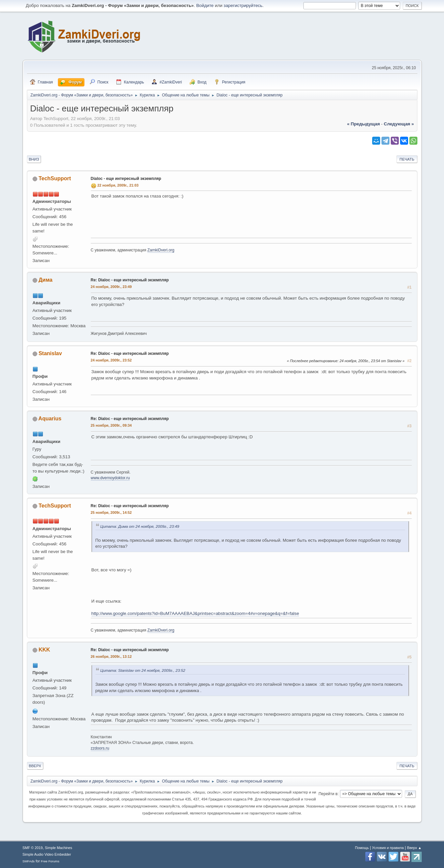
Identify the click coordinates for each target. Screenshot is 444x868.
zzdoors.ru (100, 748)
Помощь (362, 848)
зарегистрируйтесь (243, 5)
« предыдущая (363, 124)
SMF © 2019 (33, 848)
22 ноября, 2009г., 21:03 (118, 185)
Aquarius (50, 419)
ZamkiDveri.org (161, 250)
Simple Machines (59, 848)
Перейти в (328, 794)
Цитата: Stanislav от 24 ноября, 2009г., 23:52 (143, 670)
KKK (44, 650)
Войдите (205, 5)
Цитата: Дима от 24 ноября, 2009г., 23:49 (140, 526)
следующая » (399, 124)
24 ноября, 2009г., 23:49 (111, 287)
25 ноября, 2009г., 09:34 (111, 425)
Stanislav (50, 353)
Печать (407, 159)
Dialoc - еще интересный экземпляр (126, 179)
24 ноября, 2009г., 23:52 (111, 360)
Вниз (34, 159)
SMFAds (29, 861)
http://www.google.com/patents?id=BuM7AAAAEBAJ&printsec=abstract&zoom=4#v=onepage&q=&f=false (195, 613)
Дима (46, 280)
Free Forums (50, 861)
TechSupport (55, 178)
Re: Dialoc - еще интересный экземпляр (130, 280)
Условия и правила (388, 848)
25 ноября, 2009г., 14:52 (111, 512)
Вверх (35, 766)
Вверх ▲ (414, 848)
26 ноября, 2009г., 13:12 (111, 656)
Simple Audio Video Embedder (47, 854)
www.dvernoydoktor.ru (110, 478)
